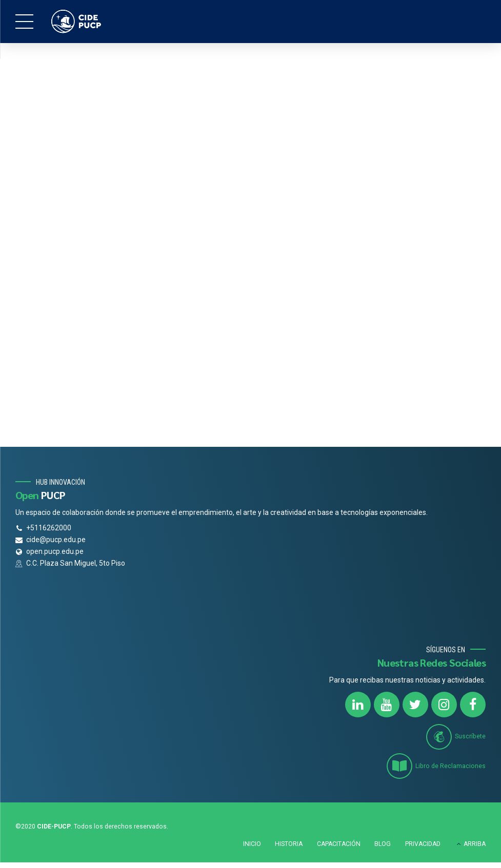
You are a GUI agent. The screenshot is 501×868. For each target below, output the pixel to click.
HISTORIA (289, 843)
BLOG (383, 843)
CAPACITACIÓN (339, 843)
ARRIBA (475, 843)
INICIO (252, 843)
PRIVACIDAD (423, 843)
